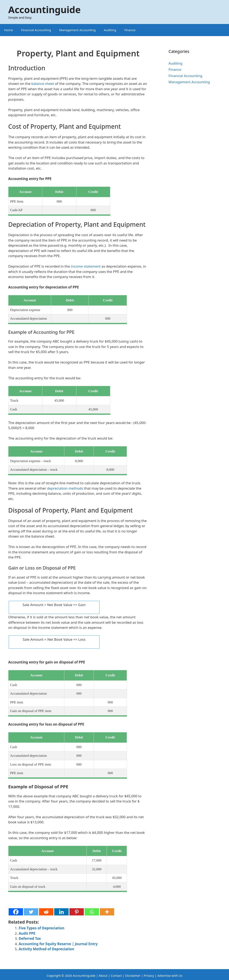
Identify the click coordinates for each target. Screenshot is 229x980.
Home (9, 30)
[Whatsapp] (92, 912)
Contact (117, 975)
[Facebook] (16, 912)
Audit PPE (27, 933)
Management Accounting (77, 30)
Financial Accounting (36, 30)
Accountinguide (44, 10)
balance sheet (43, 84)
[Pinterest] (77, 912)
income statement (86, 266)
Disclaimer (133, 975)
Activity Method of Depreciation (46, 949)
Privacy (149, 975)
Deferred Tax (30, 938)
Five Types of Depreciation (41, 928)
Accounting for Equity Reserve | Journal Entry (58, 944)
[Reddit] (46, 912)
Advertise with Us (170, 975)
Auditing (110, 30)
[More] (107, 912)
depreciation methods (65, 488)
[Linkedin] (61, 912)
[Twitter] (31, 912)
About (103, 975)
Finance (130, 30)
